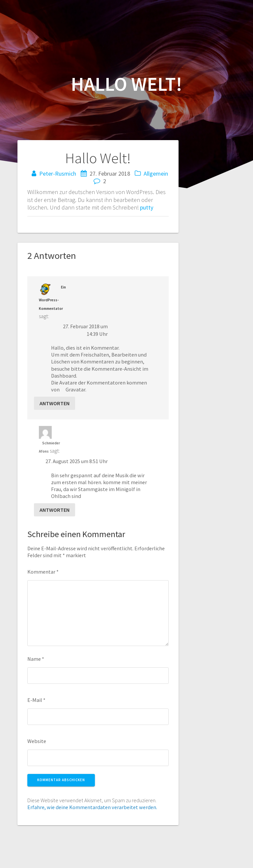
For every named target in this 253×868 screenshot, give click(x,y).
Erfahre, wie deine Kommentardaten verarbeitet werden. (92, 807)
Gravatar (75, 389)
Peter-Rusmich (58, 174)
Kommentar (43, 572)
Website (37, 741)
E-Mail (36, 700)
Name (36, 659)
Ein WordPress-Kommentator (52, 298)
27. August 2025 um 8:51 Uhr (77, 461)
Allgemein (156, 174)
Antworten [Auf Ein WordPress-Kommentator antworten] (55, 403)
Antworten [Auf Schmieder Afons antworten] (55, 510)
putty (147, 207)
